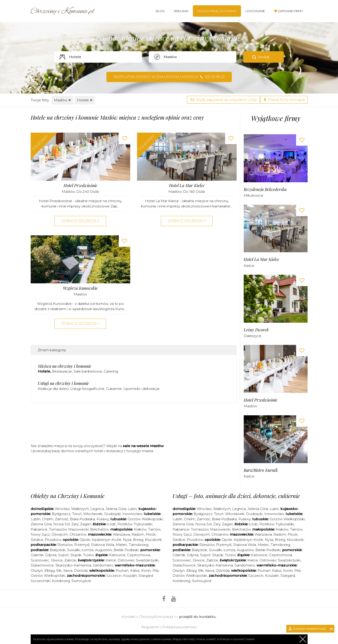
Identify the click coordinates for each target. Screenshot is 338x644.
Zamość (62, 519)
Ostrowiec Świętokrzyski (138, 560)
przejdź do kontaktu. (198, 617)
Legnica (97, 509)
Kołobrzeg (61, 581)
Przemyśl (82, 545)
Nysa (127, 540)
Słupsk (76, 555)
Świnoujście (81, 581)
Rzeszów (65, 545)
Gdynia (51, 555)
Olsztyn (37, 570)
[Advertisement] (134, 425)
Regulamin (150, 627)
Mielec (122, 545)
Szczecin (114, 576)
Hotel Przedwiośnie (80, 186)
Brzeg (138, 540)
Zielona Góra (41, 524)
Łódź (112, 524)
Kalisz (135, 570)
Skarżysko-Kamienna (73, 565)
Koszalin (130, 576)
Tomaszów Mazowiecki (69, 529)
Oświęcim (60, 534)
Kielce (249, 266)
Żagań (86, 524)
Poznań (122, 570)
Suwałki (74, 550)
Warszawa (121, 534)
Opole (85, 540)
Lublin (36, 519)
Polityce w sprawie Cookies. (237, 639)
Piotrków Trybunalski (135, 524)
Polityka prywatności (180, 627)
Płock (151, 534)
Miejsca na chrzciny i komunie (65, 366)
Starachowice (42, 565)
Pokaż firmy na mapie (284, 100)
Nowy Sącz (40, 534)
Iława (68, 570)
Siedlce (37, 540)
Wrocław (62, 509)
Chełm (48, 519)
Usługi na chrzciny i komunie (63, 383)
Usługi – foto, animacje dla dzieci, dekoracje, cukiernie (236, 496)
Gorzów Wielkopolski (145, 519)
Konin (146, 570)
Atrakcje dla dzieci (53, 389)
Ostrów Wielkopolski (48, 576)
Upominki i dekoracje (141, 389)
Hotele (85, 100)
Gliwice (57, 560)
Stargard (288, 576)
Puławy (103, 519)
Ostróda (81, 570)
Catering (111, 371)
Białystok (58, 550)
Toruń (77, 514)
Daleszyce (253, 336)
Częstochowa (139, 555)
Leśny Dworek (256, 330)
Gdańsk (37, 555)
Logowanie (255, 11)
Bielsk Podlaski (126, 550)
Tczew (88, 555)
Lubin (132, 509)
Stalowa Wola (103, 545)
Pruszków (53, 540)
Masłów (63, 100)
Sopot (63, 555)
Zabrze (70, 560)
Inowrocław (132, 514)
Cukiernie (114, 389)
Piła (155, 570)
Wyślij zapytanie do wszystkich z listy (223, 100)
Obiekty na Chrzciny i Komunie (68, 496)
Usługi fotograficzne (87, 389)
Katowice (117, 555)
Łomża (88, 550)
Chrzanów (78, 534)
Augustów (103, 550)
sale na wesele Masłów (143, 446)
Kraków (140, 529)
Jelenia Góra (116, 509)
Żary (75, 524)
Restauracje (62, 371)
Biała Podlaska (82, 519)
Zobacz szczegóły (80, 221)
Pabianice (39, 529)
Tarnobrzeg (139, 545)
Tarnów (154, 529)
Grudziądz (112, 514)
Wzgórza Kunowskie (80, 288)
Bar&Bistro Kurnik (261, 470)
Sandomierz (103, 565)
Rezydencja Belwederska (265, 189)
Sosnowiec (40, 560)
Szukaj (264, 57)
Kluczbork (153, 540)
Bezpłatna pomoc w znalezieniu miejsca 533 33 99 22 (169, 77)
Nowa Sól (62, 524)
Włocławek (93, 514)
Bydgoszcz (61, 514)
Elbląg (50, 570)
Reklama (181, 11)
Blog (160, 11)
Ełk (59, 570)
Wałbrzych (80, 509)
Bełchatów (99, 529)
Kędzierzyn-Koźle (107, 540)
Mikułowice (253, 195)
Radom (138, 534)
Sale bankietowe (88, 371)
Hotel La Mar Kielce (187, 186)
